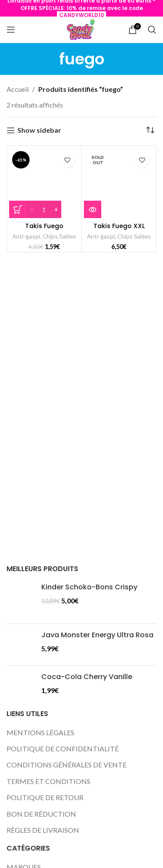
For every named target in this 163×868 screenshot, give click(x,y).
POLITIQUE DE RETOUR (45, 797)
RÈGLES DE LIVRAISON (43, 830)
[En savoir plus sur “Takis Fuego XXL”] (93, 209)
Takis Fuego (44, 226)
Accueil (18, 89)
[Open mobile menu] (11, 30)
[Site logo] (81, 30)
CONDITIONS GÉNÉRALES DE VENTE (67, 765)
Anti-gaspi (26, 236)
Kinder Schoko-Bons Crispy (89, 587)
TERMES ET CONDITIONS (48, 781)
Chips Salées (59, 236)
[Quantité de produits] (44, 209)
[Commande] (150, 130)
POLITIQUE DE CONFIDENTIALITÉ (63, 749)
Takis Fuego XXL (119, 226)
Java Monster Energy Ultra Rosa (97, 635)
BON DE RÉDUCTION (41, 814)
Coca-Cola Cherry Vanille (87, 677)
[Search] (152, 30)
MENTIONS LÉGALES (40, 732)
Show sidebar (39, 130)
